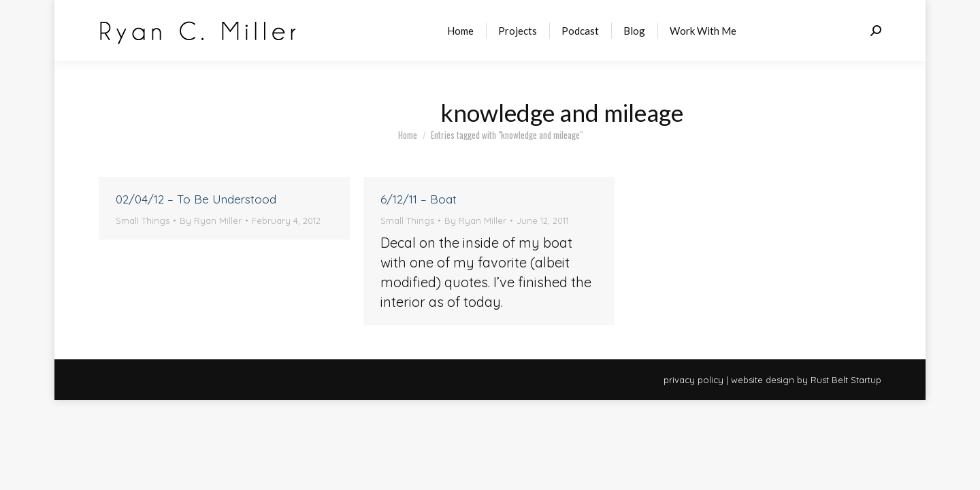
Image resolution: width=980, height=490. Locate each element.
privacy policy (693, 380)
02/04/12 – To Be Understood (196, 199)
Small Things (143, 220)
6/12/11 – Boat (419, 199)
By (211, 220)
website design (763, 380)
